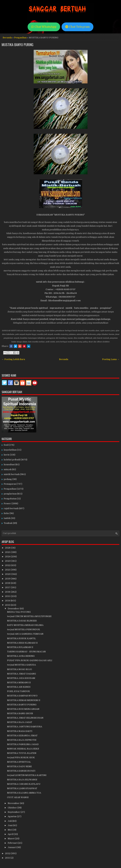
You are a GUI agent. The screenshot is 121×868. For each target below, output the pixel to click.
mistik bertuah (12, 474)
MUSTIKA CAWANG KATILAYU (24, 784)
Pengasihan (20, 38)
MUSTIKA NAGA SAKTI (20, 731)
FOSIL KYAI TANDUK (19, 691)
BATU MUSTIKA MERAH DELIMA (25, 625)
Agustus (12, 816)
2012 (8, 853)
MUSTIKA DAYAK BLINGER (22, 621)
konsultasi (9, 464)
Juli (10, 821)
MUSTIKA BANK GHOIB (20, 713)
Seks (6, 513)
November (14, 803)
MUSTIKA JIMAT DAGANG (21, 674)
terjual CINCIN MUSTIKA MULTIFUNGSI (29, 616)
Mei (10, 830)
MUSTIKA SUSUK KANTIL (21, 638)
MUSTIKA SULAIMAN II (20, 647)
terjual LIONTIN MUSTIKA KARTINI (27, 775)
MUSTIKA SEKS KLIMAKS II (22, 643)
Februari (13, 843)
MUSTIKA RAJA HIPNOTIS (22, 740)
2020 (8, 574)
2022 (8, 565)
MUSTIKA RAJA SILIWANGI (22, 780)
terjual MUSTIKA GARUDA (21, 665)
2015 (8, 596)
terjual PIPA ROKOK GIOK (21, 757)
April (11, 834)
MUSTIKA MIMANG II (19, 682)
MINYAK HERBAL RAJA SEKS (23, 749)
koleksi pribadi (12, 460)
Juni (10, 825)
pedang (8, 479)
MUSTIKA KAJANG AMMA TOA (24, 793)
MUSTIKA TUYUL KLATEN (22, 753)
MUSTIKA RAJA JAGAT (20, 722)
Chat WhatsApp (44, 27)
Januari (12, 847)
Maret (11, 839)
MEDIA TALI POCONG (19, 612)
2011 (8, 858)
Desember (14, 609)
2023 (8, 561)
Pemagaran (10, 484)
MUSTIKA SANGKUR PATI (21, 771)
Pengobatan (10, 499)
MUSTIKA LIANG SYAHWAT (22, 788)
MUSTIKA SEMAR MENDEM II (24, 700)
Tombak (8, 523)
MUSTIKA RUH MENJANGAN (23, 709)
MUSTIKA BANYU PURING (18, 45)
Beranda (7, 38)
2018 (8, 583)
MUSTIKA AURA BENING (21, 656)
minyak (8, 469)
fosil (6, 445)
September (14, 812)
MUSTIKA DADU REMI (19, 766)
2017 (8, 587)
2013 (8, 605)
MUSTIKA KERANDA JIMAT (22, 736)
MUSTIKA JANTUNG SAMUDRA (25, 727)
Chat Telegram (77, 27)
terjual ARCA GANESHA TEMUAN (25, 634)
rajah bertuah (11, 508)
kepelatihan (10, 450)
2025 (8, 552)
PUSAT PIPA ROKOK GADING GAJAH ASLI (30, 660)
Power (7, 503)
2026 (8, 548)
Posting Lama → (111, 359)
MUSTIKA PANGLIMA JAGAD (23, 744)
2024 (8, 557)
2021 (8, 570)
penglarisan (10, 494)
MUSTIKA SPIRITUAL (19, 762)
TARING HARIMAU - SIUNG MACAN (26, 652)
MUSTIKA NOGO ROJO (20, 669)
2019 (8, 579)
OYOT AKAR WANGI (18, 797)
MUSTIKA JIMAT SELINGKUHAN (25, 718)
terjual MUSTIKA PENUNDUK (24, 629)
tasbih (7, 518)
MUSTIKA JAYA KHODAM (21, 678)
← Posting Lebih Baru (13, 359)
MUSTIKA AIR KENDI (19, 687)
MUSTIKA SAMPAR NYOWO (22, 696)
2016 (8, 592)
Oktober (13, 808)
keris (7, 455)
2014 (8, 601)
